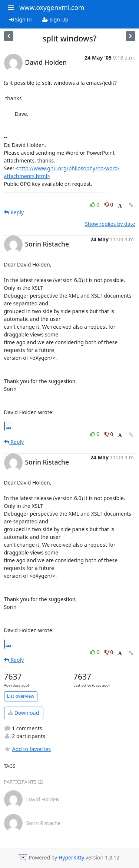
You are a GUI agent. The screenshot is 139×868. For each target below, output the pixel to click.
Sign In (21, 19)
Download (24, 713)
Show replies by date (110, 224)
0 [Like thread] (95, 205)
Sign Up (55, 19)
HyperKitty (71, 857)
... (9, 426)
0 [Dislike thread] (109, 205)
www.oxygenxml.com (52, 7)
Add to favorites (27, 749)
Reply (14, 212)
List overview (21, 696)
